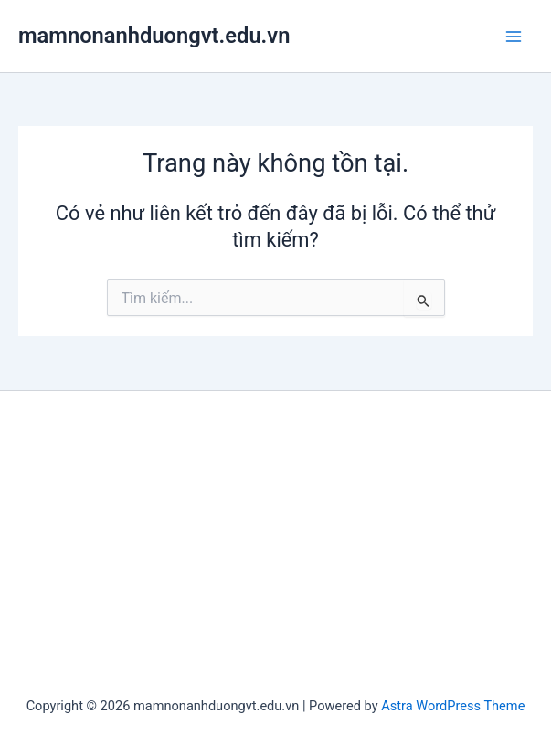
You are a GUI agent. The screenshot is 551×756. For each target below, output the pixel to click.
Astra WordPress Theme (453, 706)
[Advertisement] (275, 546)
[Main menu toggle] (514, 37)
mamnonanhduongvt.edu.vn (154, 36)
